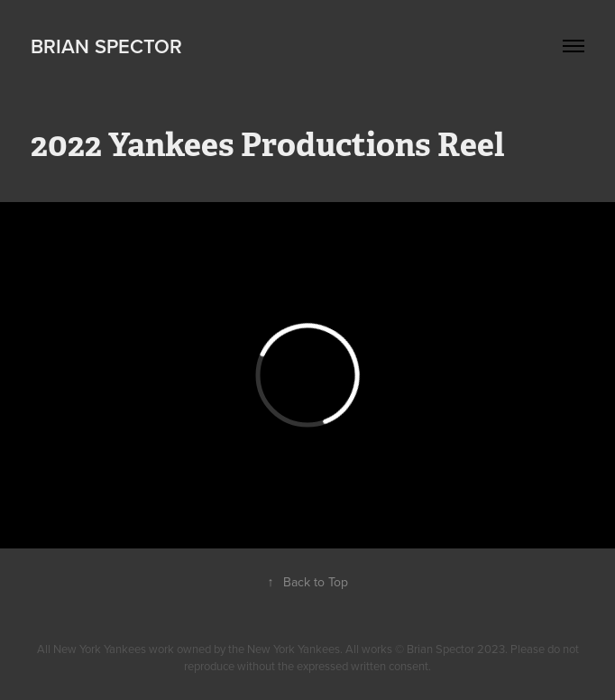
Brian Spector (106, 46)
